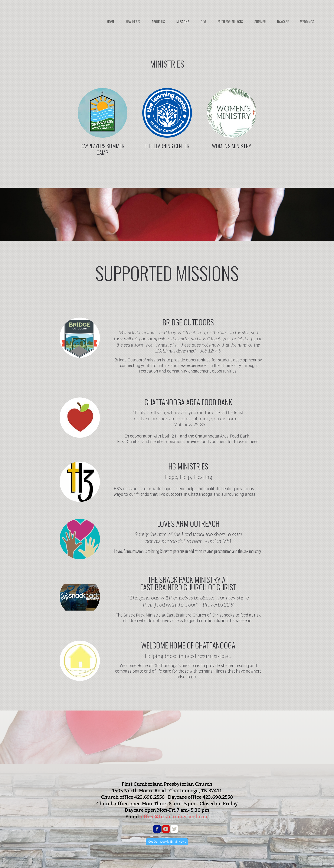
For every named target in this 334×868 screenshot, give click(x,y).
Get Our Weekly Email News (167, 842)
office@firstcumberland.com (175, 817)
